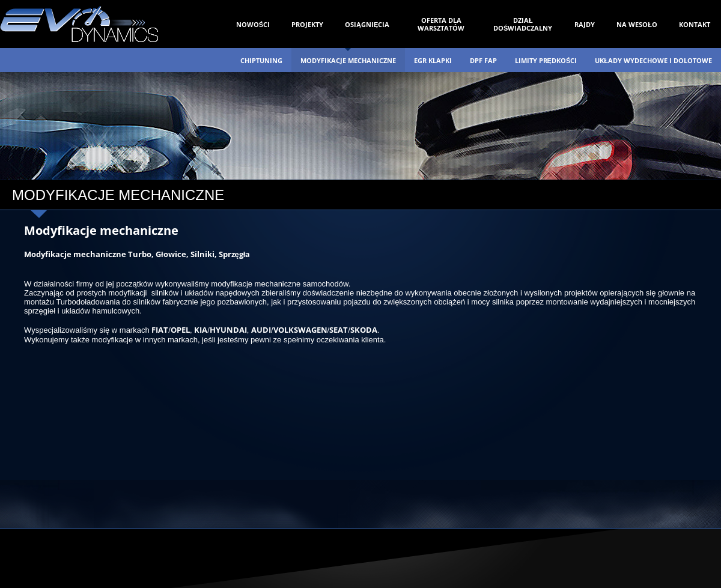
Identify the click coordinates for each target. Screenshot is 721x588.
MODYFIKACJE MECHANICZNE (348, 60)
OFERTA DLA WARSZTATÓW (441, 24)
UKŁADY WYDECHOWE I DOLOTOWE (653, 60)
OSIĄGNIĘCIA (367, 24)
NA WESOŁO (637, 24)
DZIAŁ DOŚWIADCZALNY (523, 24)
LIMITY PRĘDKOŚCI (546, 60)
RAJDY (585, 24)
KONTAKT (695, 24)
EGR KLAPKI (433, 60)
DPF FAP (483, 60)
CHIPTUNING (261, 60)
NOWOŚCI (253, 24)
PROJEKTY (307, 24)
